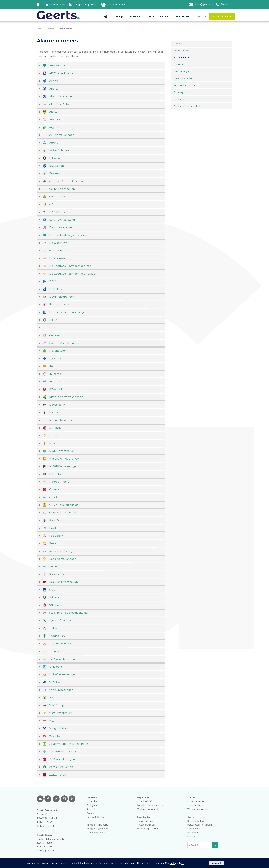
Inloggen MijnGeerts (54, 5)
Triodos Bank (58, 636)
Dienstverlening (145, 821)
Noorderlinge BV (60, 482)
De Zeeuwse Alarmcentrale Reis (70, 266)
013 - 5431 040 (46, 847)
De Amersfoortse (60, 227)
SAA (52, 590)
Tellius (53, 628)
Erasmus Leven (59, 304)
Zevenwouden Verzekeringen (69, 744)
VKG (52, 721)
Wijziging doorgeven (198, 809)
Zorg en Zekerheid (61, 767)
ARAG (53, 112)
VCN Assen (56, 682)
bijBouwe (55, 158)
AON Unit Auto (59, 104)
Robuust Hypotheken (63, 582)
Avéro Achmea (59, 150)
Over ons (92, 813)
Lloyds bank (57, 405)
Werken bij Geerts (118, 5)
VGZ (52, 697)
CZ (51, 204)
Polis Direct (57, 520)
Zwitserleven (58, 775)
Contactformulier (196, 801)
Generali (55, 335)
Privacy (191, 836)
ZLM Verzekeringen (62, 759)
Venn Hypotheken (61, 690)
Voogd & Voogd (59, 728)
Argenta (55, 127)
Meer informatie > (174, 863)
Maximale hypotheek (148, 809)
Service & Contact (96, 817)
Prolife (53, 528)
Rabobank (56, 536)
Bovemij (55, 173)
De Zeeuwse (58, 258)
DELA (53, 281)
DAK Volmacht (59, 212)
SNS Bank (56, 605)
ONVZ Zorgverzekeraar (64, 505)
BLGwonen (57, 166)
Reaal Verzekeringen (63, 559)
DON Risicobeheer (62, 297)
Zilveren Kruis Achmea (64, 751)
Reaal (53, 543)
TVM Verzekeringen (62, 659)
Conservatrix (57, 197)
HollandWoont (59, 351)
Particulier (92, 801)
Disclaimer (193, 833)
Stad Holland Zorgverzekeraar (69, 613)
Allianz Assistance (61, 96)
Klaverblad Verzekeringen (66, 397)
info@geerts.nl (204, 4)
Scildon (54, 597)
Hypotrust (56, 358)
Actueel (91, 809)
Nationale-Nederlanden (65, 459)
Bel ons (225, 4)
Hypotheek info (145, 801)
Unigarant (56, 667)
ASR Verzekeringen (62, 135)
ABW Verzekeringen (62, 73)
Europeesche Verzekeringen (68, 312)
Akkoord (216, 863)
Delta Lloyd (57, 289)
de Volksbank (58, 250)
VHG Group (57, 705)
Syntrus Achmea (60, 620)
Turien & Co (57, 651)
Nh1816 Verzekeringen (64, 466)
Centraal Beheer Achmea (66, 181)
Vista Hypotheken (61, 713)
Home (39, 29)
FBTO (53, 320)
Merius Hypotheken (62, 420)
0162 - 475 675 (46, 822)
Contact (50, 29)
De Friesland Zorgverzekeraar (69, 235)
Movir (53, 443)
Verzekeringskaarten (148, 829)
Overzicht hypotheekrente (151, 805)
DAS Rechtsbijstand (62, 220)
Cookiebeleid (194, 829)
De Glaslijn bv (58, 243)
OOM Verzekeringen (63, 513)
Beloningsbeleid (196, 821)
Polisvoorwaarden (146, 825)
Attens (54, 143)
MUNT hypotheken (62, 451)
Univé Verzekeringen (63, 674)
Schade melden (195, 805)
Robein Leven (58, 574)
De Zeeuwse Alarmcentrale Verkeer (73, 274)
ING (52, 366)
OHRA (53, 497)
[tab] (101, 66)
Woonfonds (57, 736)
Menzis (54, 412)
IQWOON (56, 389)
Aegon (54, 81)
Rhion (53, 566)
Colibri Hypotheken (62, 189)
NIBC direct (57, 474)
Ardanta (54, 119)
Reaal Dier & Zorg (61, 551)
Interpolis (55, 382)
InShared (55, 374)
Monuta (54, 435)
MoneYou (55, 428)
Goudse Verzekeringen (64, 343)
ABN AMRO (57, 66)
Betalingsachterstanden (200, 825)
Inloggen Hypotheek (86, 5)
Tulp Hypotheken (61, 644)
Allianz (53, 89)
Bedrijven (92, 805)
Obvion (54, 489)
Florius (54, 328)
